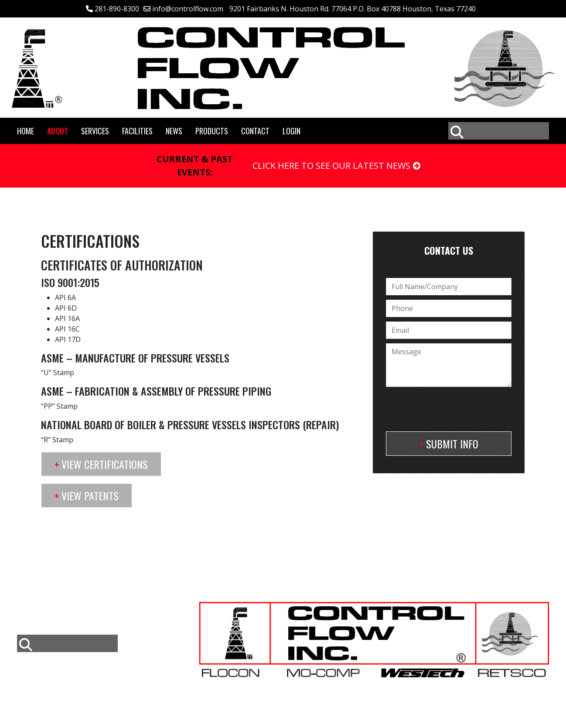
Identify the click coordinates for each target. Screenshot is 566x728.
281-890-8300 (117, 9)
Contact (255, 131)
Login (292, 131)
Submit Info (452, 444)
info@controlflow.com (188, 9)
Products (212, 131)
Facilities (137, 131)
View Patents (90, 496)
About (58, 131)
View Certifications (105, 464)
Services (95, 131)
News (174, 131)
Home (26, 131)
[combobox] (499, 131)
